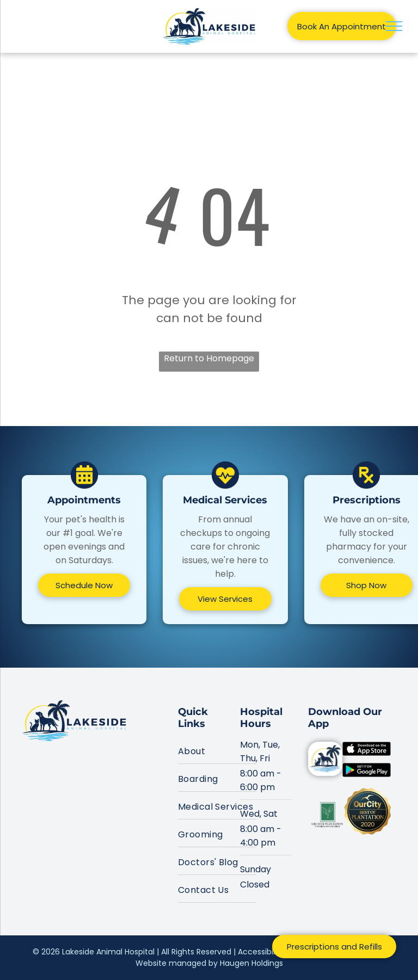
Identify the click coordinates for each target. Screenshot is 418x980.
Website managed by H (180, 963)
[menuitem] (217, 750)
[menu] (394, 26)
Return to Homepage (209, 358)
